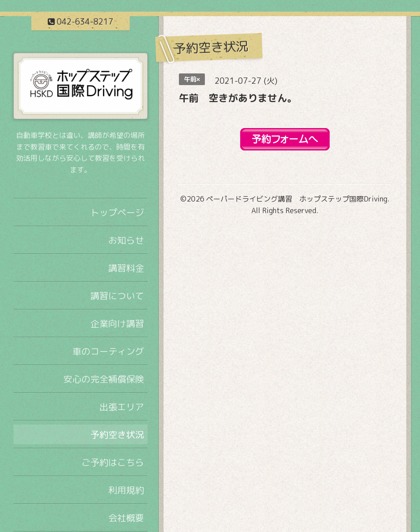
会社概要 (126, 518)
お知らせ (126, 240)
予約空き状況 (117, 434)
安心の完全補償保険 (104, 379)
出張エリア (122, 407)
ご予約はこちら (113, 462)
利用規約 (126, 490)
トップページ (117, 212)
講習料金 (126, 268)
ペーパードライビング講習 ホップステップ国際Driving (297, 199)
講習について (117, 296)
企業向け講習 (117, 323)
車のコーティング (108, 351)
